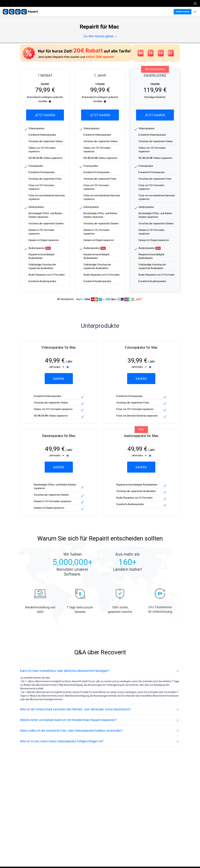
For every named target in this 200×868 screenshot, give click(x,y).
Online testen (183, 12)
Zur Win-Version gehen (100, 36)
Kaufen (59, 379)
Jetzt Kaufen (45, 115)
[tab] (100, 671)
